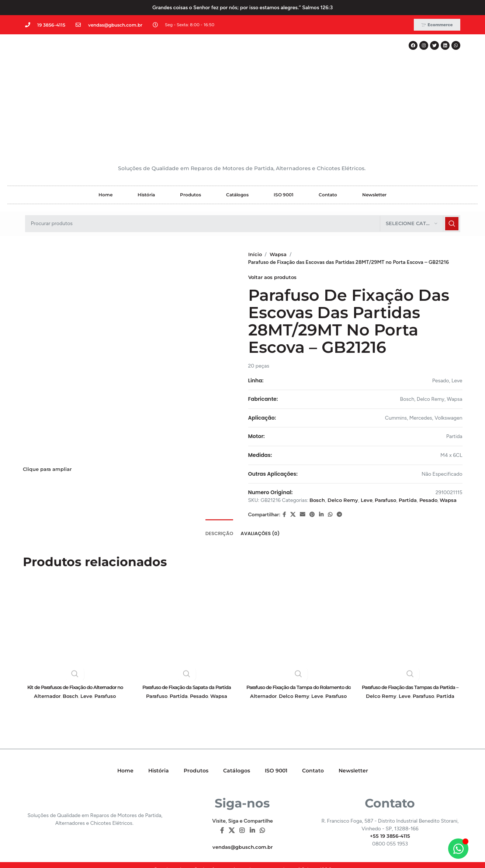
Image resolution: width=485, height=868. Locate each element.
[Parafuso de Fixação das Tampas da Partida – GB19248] (410, 573)
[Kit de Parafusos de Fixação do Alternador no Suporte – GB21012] (75, 573)
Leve (370, 437)
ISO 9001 (284, 132)
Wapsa (280, 192)
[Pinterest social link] (312, 460)
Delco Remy (345, 437)
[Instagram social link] (242, 776)
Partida (415, 437)
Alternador (47, 642)
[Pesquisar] (243, 161)
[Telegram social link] (339, 460)
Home (105, 132)
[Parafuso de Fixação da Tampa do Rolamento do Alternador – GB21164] (299, 573)
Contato (328, 132)
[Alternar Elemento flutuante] (458, 849)
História (146, 132)
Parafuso (390, 437)
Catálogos (237, 132)
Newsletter (374, 132)
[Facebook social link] (284, 460)
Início (255, 192)
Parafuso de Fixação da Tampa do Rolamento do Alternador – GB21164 (298, 636)
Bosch (318, 437)
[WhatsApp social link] (330, 460)
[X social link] (293, 460)
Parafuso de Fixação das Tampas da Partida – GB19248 (410, 636)
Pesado (437, 437)
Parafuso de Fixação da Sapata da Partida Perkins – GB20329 (187, 636)
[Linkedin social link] (321, 460)
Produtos (190, 132)
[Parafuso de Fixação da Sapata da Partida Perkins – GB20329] (187, 573)
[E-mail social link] (302, 460)
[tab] (219, 475)
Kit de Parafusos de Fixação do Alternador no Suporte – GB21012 (75, 636)
